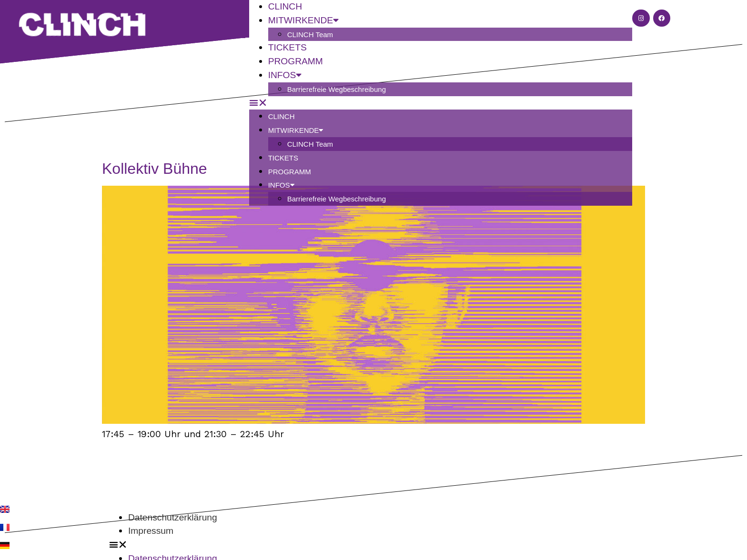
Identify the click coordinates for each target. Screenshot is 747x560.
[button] (441, 103)
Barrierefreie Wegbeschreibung (337, 89)
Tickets (283, 158)
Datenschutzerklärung (173, 517)
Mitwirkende (296, 130)
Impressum (151, 531)
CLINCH (282, 116)
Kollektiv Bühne (155, 169)
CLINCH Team (310, 35)
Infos (285, 75)
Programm (290, 172)
